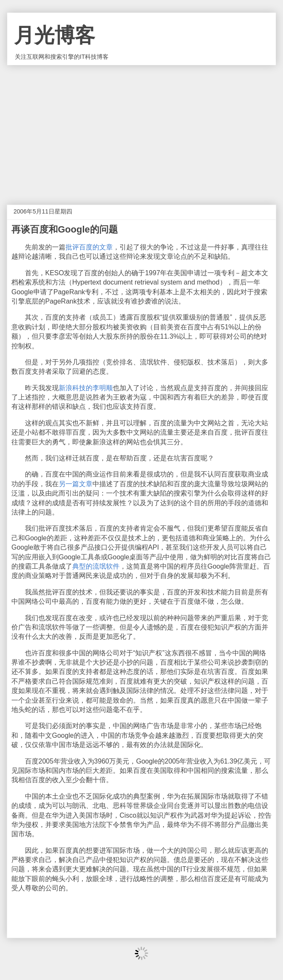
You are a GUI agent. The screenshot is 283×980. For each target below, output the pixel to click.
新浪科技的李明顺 (86, 388)
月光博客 (54, 35)
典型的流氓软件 (96, 566)
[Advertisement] (141, 129)
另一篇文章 (76, 484)
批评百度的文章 (89, 247)
